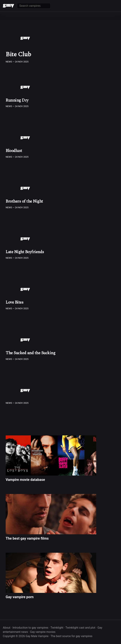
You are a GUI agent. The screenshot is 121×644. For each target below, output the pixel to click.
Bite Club (18, 54)
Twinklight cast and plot (80, 628)
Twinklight (57, 628)
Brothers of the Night (24, 201)
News (9, 62)
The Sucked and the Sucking (30, 353)
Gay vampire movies (43, 632)
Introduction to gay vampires (31, 628)
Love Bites (15, 302)
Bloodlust (14, 151)
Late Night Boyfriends (25, 252)
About (7, 628)
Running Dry (17, 100)
